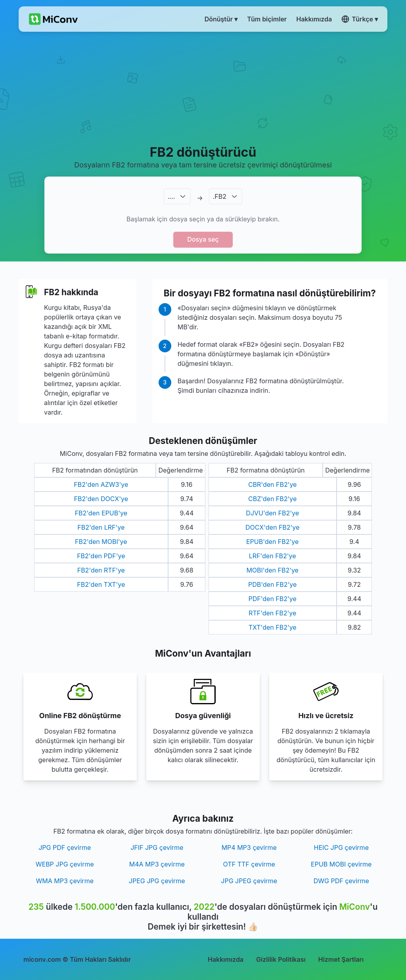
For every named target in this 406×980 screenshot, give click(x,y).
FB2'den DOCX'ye (101, 499)
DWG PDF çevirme (341, 881)
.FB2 (220, 196)
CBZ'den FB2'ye (272, 499)
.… (171, 196)
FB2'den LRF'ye (101, 527)
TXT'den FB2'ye (273, 627)
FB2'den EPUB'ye (101, 513)
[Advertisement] (203, 88)
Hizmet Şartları (341, 959)
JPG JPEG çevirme (249, 881)
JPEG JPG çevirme (157, 881)
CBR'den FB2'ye (273, 484)
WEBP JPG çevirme (65, 864)
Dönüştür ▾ (221, 19)
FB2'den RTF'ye (101, 570)
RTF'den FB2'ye (272, 613)
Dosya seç (203, 239)
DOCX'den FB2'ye (272, 527)
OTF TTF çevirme (249, 864)
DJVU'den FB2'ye (272, 513)
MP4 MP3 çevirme (249, 847)
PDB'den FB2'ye (272, 584)
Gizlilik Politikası (281, 959)
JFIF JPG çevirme (157, 847)
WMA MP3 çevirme (65, 881)
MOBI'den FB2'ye (272, 570)
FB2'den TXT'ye (101, 584)
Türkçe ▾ (360, 19)
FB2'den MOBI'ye (101, 542)
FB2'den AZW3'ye (101, 484)
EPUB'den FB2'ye (272, 542)
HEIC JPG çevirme (341, 847)
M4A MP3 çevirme (157, 864)
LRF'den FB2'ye (273, 556)
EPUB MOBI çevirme (341, 864)
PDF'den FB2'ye (273, 599)
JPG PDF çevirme (65, 847)
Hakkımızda (226, 959)
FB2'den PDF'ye (101, 556)
